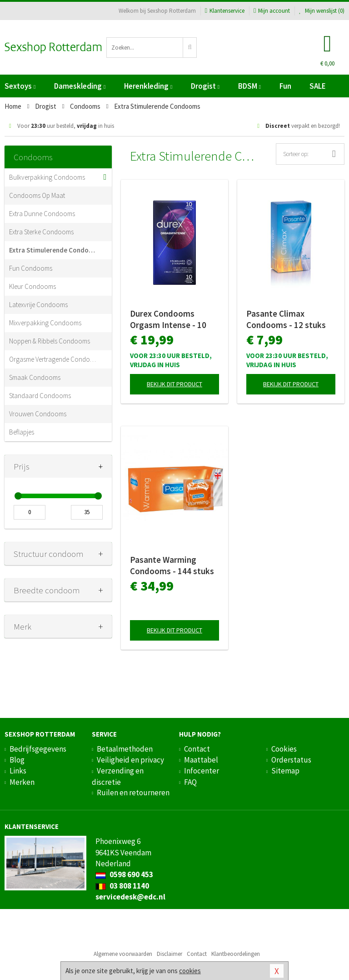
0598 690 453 (124, 874)
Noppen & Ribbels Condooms (50, 341)
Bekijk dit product (174, 384)
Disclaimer (170, 954)
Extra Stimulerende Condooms (54, 250)
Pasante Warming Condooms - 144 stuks (172, 565)
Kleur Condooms (32, 286)
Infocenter (202, 771)
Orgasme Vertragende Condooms (54, 359)
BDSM (249, 86)
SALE (318, 86)
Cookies (284, 749)
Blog (17, 760)
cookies (190, 971)
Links (18, 771)
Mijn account (272, 11)
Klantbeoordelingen (236, 954)
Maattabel (201, 760)
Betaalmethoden (125, 749)
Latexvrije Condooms (38, 305)
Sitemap (285, 771)
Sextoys (20, 86)
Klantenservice (225, 11)
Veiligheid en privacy (130, 760)
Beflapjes (22, 432)
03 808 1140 (122, 886)
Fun (285, 86)
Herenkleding (148, 86)
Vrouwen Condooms (38, 414)
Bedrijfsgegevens (38, 749)
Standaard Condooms (40, 396)
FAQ (190, 782)
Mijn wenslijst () (322, 11)
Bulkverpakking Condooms (47, 177)
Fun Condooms (31, 268)
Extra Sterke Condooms (41, 232)
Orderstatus (291, 760)
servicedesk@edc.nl (130, 897)
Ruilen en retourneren (133, 793)
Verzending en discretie (118, 776)
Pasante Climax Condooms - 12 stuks (286, 319)
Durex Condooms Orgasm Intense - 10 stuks (168, 319)
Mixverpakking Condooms (45, 323)
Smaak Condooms (35, 377)
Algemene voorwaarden (123, 954)
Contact (197, 749)
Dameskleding (80, 86)
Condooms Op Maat (37, 195)
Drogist (205, 86)
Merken (22, 782)
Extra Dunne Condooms (42, 214)
